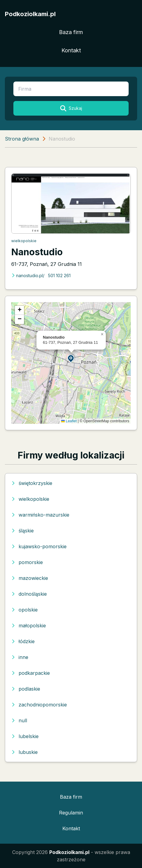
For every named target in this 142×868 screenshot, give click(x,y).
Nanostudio (37, 252)
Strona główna (22, 139)
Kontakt (71, 50)
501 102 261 (59, 275)
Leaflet (69, 421)
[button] (71, 358)
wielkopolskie (24, 241)
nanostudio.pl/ (28, 275)
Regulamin (71, 813)
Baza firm (71, 32)
